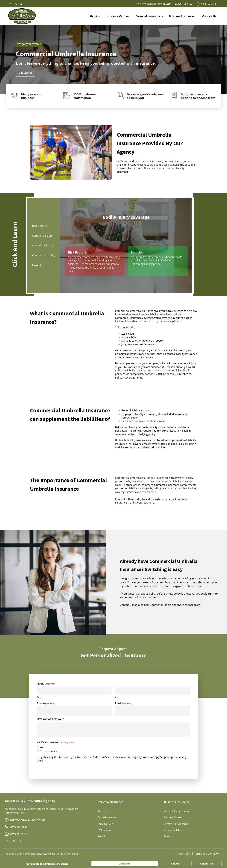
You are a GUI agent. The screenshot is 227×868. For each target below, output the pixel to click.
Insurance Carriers (118, 16)
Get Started (25, 73)
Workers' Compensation (177, 811)
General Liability (173, 830)
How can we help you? (50, 719)
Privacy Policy (183, 854)
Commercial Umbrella (176, 824)
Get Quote (125, 864)
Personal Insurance (148, 16)
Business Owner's (173, 817)
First (39, 697)
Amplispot (74, 854)
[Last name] (153, 691)
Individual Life (105, 824)
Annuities (103, 811)
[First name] (74, 691)
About (93, 16)
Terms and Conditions (208, 854)
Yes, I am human (49, 751)
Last (117, 697)
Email (123, 703)
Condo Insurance (107, 817)
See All (101, 836)
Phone (46, 703)
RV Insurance (105, 830)
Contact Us (209, 16)
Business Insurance (181, 16)
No (41, 747)
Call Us (175, 864)
